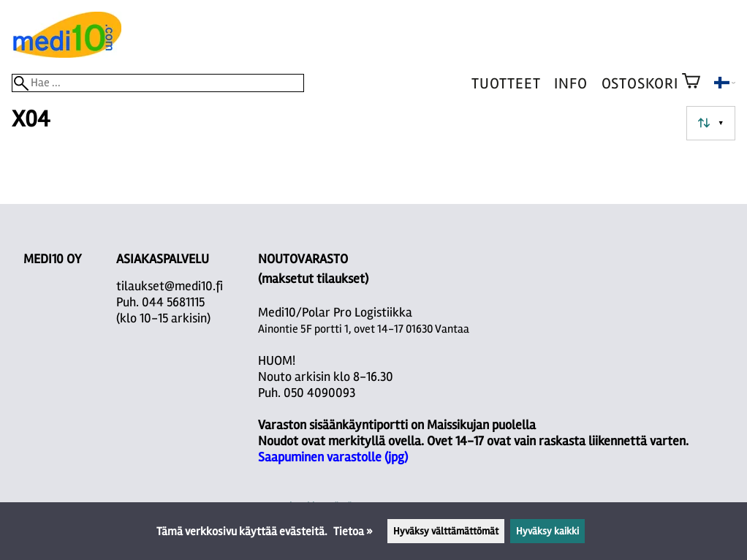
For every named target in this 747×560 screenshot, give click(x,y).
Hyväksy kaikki (547, 531)
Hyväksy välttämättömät (446, 531)
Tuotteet (506, 84)
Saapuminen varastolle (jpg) (333, 457)
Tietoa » (353, 531)
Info (570, 84)
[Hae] (158, 83)
